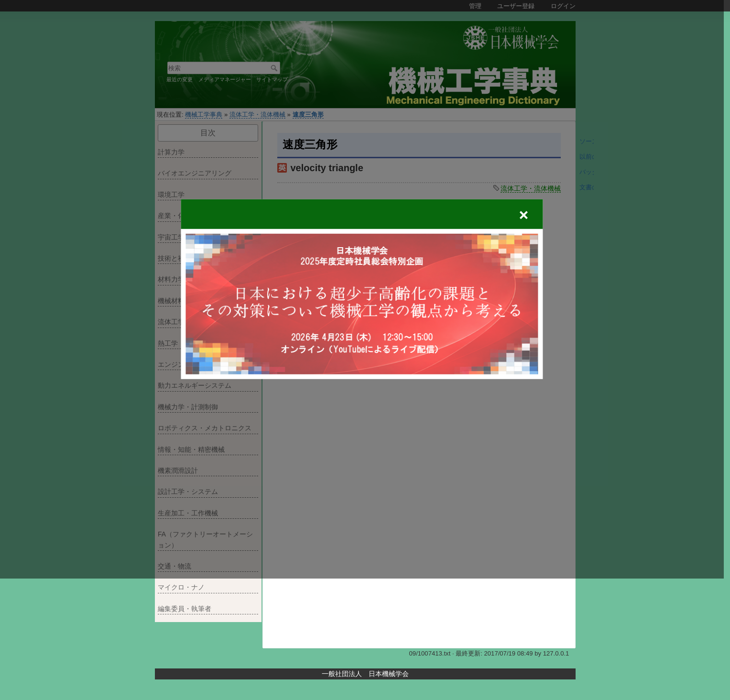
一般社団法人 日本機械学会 (365, 674)
